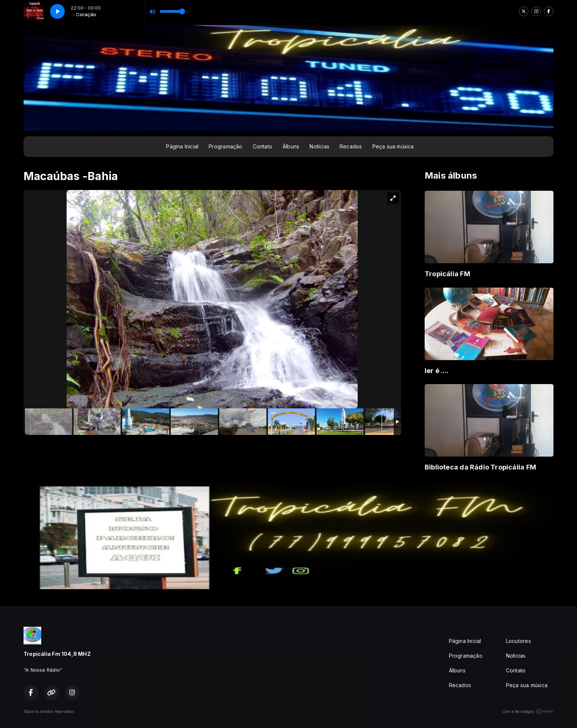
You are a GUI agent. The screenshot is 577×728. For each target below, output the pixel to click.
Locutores (518, 641)
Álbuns (291, 146)
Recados (351, 146)
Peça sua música (393, 146)
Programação (225, 146)
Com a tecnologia (528, 711)
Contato (263, 146)
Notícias (319, 146)
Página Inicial (182, 146)
